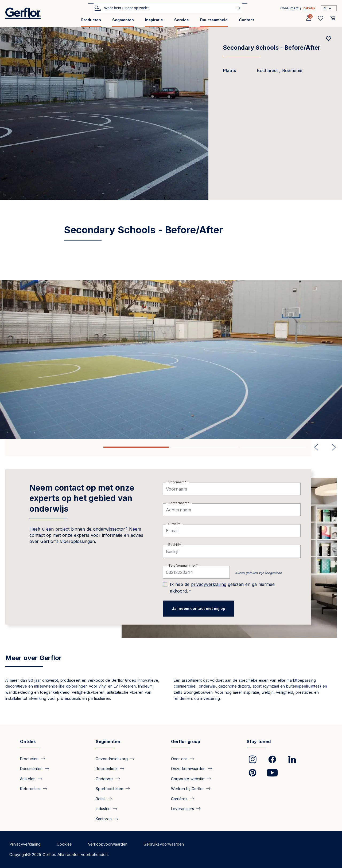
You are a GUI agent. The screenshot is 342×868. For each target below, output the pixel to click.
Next (332, 447)
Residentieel (107, 769)
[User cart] (333, 18)
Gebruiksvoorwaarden (164, 844)
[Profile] (309, 18)
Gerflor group (186, 741)
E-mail (173, 524)
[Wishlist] (321, 18)
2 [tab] (205, 447)
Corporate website (188, 778)
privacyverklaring (209, 584)
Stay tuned (259, 741)
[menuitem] (91, 22)
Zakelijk (309, 8)
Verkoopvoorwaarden (108, 844)
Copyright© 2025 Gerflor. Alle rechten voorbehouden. (59, 855)
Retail (100, 798)
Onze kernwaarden (188, 769)
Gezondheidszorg (112, 759)
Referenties (30, 789)
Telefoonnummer (182, 565)
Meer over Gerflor (34, 658)
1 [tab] (136, 447)
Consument (289, 8)
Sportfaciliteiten (109, 789)
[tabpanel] (171, 360)
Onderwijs (104, 778)
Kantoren (104, 818)
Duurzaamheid (214, 20)
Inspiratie (154, 20)
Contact (246, 20)
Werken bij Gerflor (187, 789)
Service (182, 20)
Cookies (64, 844)
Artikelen (28, 778)
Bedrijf (174, 545)
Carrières (179, 798)
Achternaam (178, 503)
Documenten (31, 769)
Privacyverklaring (25, 844)
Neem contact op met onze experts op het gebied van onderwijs (82, 498)
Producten (91, 20)
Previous (316, 447)
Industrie (103, 809)
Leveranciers (182, 809)
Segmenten (123, 20)
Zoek (98, 8)
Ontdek (28, 741)
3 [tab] (273, 447)
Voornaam (176, 482)
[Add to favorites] (329, 39)
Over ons (179, 759)
